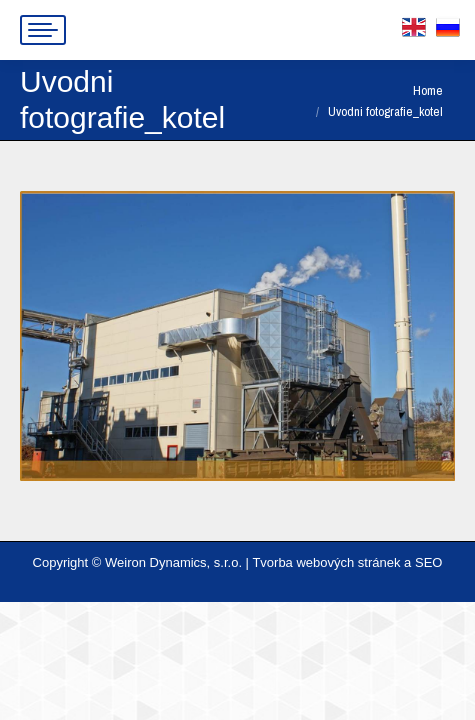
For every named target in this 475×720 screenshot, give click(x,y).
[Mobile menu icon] (43, 30)
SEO (428, 562)
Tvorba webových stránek (326, 562)
